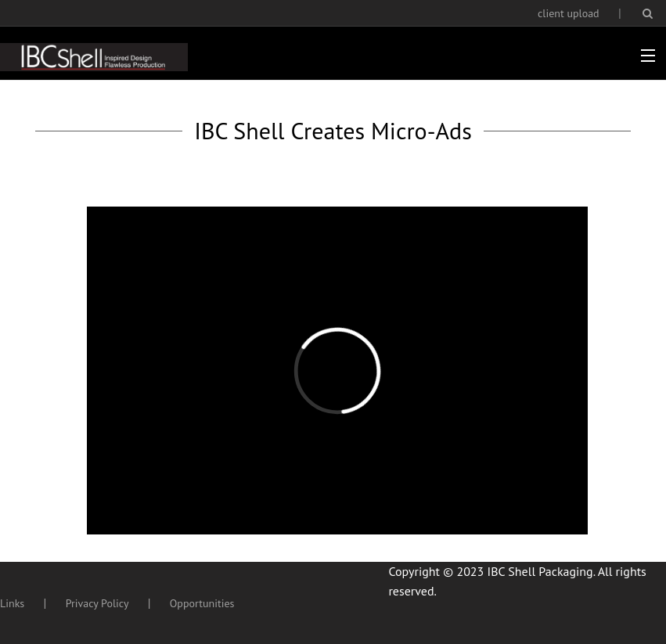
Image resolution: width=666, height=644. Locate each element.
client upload (569, 13)
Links (12, 603)
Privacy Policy (97, 603)
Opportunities (202, 603)
